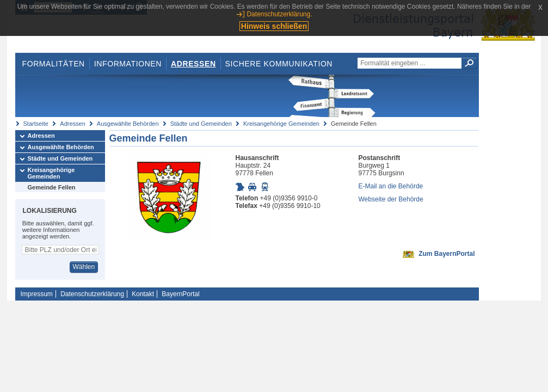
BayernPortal (180, 294)
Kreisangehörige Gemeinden (281, 124)
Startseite (36, 124)
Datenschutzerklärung (92, 294)
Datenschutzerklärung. (279, 14)
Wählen (84, 267)
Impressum (37, 294)
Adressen (193, 64)
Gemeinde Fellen (52, 187)
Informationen (128, 64)
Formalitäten (53, 64)
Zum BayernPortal (447, 254)
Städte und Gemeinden (201, 124)
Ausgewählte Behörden (128, 124)
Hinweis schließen (274, 26)
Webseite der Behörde (391, 199)
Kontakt (143, 294)
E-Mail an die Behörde (391, 186)
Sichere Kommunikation (279, 64)
